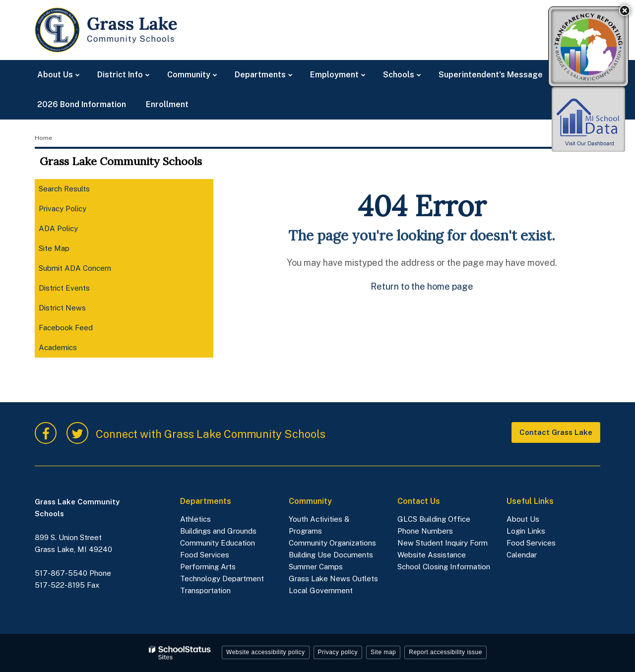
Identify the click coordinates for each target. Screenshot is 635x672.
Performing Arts (208, 567)
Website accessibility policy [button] (266, 652)
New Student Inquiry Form (443, 543)
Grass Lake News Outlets (333, 579)
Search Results (64, 189)
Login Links (526, 531)
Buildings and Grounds (218, 531)
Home (43, 138)
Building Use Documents (331, 555)
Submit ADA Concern (75, 268)
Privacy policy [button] (338, 652)
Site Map (54, 248)
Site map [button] (383, 652)
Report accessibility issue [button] (445, 652)
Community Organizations (332, 543)
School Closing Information (444, 567)
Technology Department (223, 579)
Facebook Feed (80, 330)
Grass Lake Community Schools (121, 161)
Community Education (218, 543)
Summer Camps (316, 567)
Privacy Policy (63, 209)
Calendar (522, 555)
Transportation (205, 590)
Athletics (195, 519)
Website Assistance (432, 555)
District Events (64, 288)
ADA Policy (58, 228)
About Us (523, 519)
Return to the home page (422, 286)
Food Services (205, 555)
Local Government (321, 590)
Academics (72, 349)
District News (62, 308)
